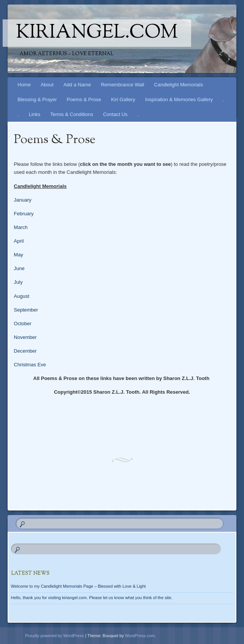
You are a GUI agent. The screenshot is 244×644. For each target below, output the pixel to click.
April (19, 241)
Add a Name (77, 85)
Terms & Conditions (72, 114)
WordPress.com (140, 636)
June (19, 268)
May (18, 255)
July (18, 282)
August (21, 296)
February (24, 214)
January (22, 200)
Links (35, 114)
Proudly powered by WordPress (54, 636)
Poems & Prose (84, 99)
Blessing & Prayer (37, 99)
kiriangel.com (97, 33)
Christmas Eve (30, 365)
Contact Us (115, 114)
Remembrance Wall (123, 85)
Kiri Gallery (123, 99)
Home (24, 85)
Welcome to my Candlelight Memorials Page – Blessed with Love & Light (78, 586)
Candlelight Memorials (179, 85)
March (21, 227)
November (25, 337)
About (47, 85)
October (22, 324)
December (25, 351)
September (26, 310)
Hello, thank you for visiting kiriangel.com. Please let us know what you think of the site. (92, 598)
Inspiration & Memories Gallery (179, 99)
